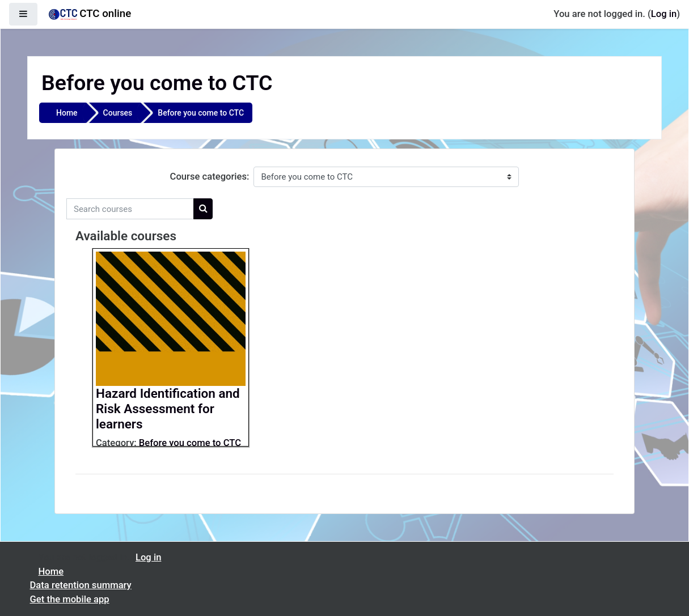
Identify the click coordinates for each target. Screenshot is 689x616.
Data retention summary (81, 585)
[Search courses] (130, 209)
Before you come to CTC (201, 113)
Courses (118, 113)
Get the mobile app (70, 599)
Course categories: (210, 177)
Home (67, 113)
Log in (664, 14)
